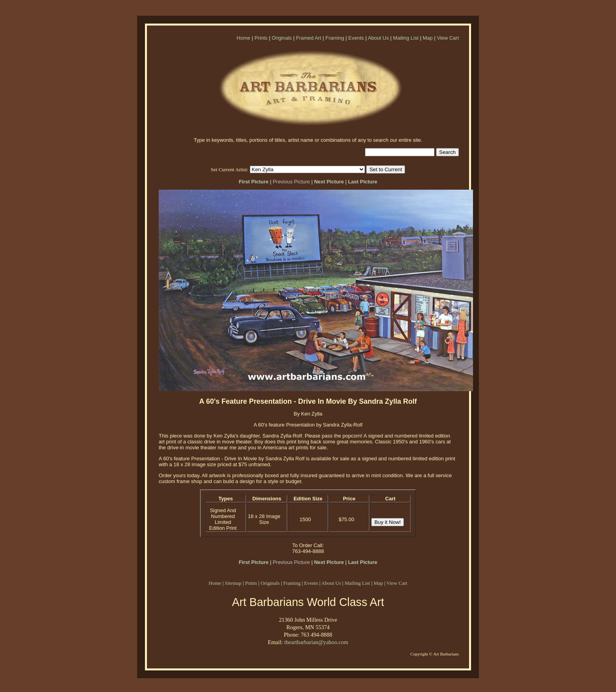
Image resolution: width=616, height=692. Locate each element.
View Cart (448, 38)
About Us (378, 38)
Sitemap (233, 583)
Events (356, 38)
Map (428, 38)
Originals (281, 38)
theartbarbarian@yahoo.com (316, 642)
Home (243, 38)
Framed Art (308, 38)
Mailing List (406, 38)
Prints (261, 38)
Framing (335, 38)
